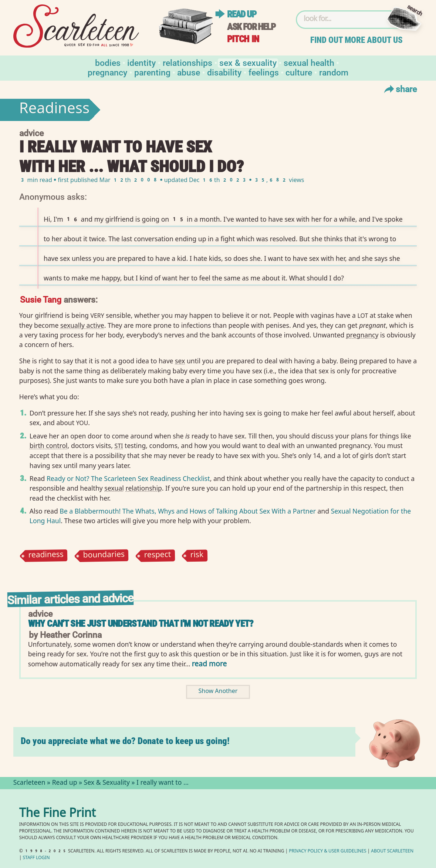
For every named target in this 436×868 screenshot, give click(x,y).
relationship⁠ (143, 488)
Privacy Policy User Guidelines (327, 852)
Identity (141, 62)
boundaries (104, 556)
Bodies (108, 62)
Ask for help (251, 27)
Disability (224, 72)
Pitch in (243, 39)
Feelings (264, 72)
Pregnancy (107, 72)
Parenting (152, 72)
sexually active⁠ (82, 325)
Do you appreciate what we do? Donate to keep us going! (125, 741)
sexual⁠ (114, 488)
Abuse (189, 72)
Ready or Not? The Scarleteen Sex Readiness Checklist (128, 478)
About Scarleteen (392, 852)
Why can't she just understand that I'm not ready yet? (141, 624)
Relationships (187, 62)
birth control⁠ (49, 445)
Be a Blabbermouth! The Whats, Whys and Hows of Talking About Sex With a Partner (188, 511)
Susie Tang (41, 299)
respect (157, 556)
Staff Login (36, 858)
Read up (241, 14)
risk (197, 556)
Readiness (54, 110)
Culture (299, 72)
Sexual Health (309, 62)
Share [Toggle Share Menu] (400, 89)
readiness (46, 556)
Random (334, 72)
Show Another (218, 692)
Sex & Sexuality (248, 62)
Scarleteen (29, 783)
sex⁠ (180, 361)
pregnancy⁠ (362, 335)
